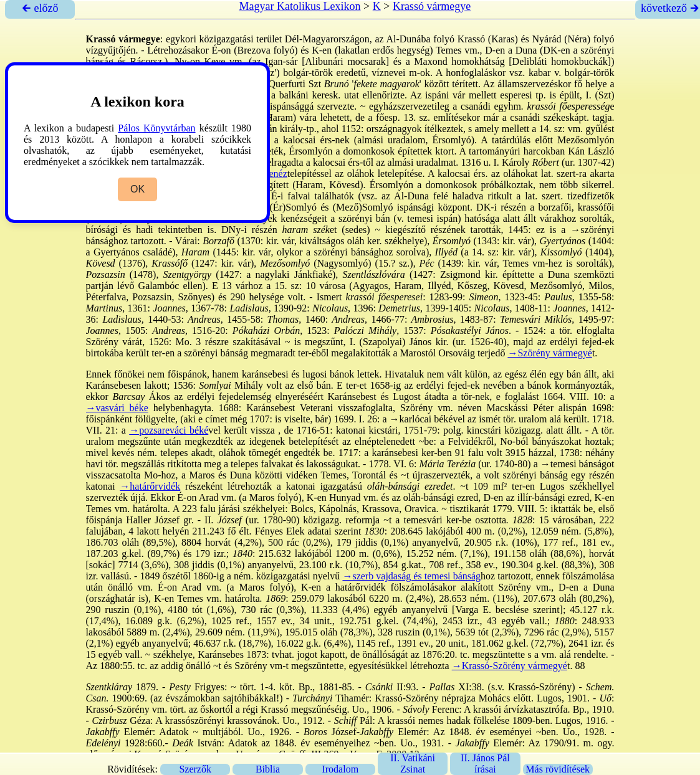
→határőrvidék (150, 486)
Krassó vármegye (432, 6)
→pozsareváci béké (169, 430)
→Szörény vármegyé (550, 353)
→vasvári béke (117, 408)
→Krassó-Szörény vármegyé (510, 666)
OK (137, 189)
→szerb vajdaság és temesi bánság (411, 576)
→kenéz (270, 174)
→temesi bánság (573, 464)
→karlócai (411, 419)
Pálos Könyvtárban (156, 128)
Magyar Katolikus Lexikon (300, 6)
